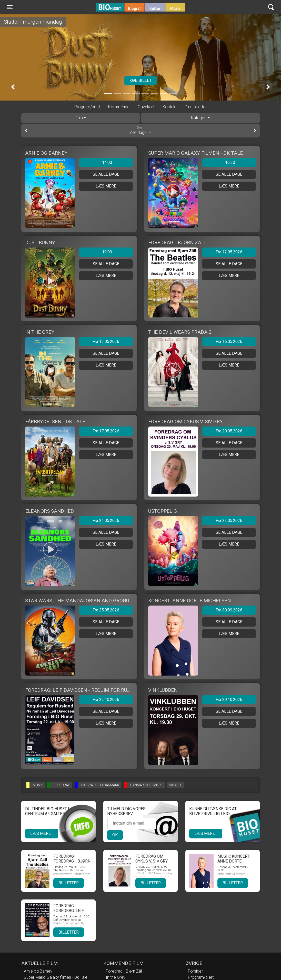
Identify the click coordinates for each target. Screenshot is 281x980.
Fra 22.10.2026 (106, 700)
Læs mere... (42, 833)
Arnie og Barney (38, 971)
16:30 (230, 162)
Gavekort (146, 107)
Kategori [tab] (199, 118)
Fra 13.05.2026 (106, 341)
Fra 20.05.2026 (229, 431)
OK (115, 835)
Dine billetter (196, 107)
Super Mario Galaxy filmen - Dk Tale (56, 977)
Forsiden (196, 971)
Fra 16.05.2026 (229, 341)
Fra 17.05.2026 (106, 431)
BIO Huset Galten (118, 7)
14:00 (107, 162)
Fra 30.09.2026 (229, 610)
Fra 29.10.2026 (229, 700)
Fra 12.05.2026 (229, 252)
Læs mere (106, 186)
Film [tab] (79, 118)
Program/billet (87, 107)
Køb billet (140, 80)
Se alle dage (106, 174)
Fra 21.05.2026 (106, 521)
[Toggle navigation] (10, 7)
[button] (13, 87)
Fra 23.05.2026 (229, 521)
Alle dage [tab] (140, 130)
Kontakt (170, 107)
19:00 (107, 252)
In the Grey (116, 977)
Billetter (69, 883)
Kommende (119, 107)
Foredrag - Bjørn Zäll (124, 971)
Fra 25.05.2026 (106, 610)
